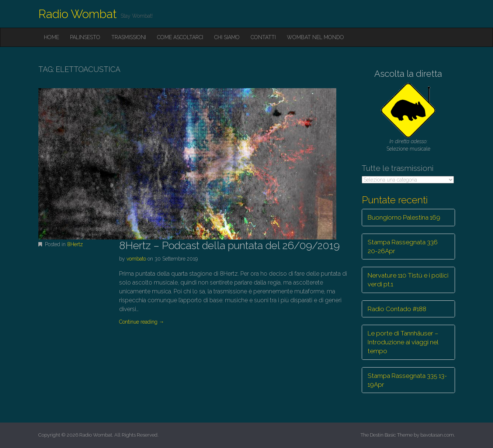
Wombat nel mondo (315, 37)
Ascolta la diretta (408, 74)
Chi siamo (227, 37)
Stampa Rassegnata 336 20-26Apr (403, 247)
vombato (136, 259)
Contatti (263, 37)
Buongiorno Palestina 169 (404, 217)
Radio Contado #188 (397, 309)
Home (51, 37)
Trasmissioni (129, 37)
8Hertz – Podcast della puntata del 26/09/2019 (229, 246)
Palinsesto (85, 37)
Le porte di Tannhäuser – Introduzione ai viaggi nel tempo (403, 342)
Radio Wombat (78, 14)
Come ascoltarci (180, 37)
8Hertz (75, 244)
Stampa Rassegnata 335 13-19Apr (407, 380)
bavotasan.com (437, 435)
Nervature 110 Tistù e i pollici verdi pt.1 (408, 280)
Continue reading (142, 322)
